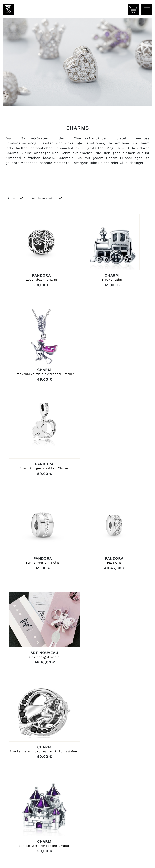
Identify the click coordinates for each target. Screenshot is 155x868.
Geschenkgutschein (40, 595)
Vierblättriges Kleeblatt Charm (112, 392)
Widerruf (58, 861)
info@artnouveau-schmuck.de (31, 833)
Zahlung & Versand (23, 861)
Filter (12, 202)
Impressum (105, 861)
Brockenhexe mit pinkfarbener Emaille (40, 392)
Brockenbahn (112, 290)
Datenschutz (137, 861)
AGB (81, 861)
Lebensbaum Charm (40, 290)
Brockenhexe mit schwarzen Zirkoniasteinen (112, 597)
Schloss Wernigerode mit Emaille (40, 700)
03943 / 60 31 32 (20, 828)
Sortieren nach (43, 202)
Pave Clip (112, 494)
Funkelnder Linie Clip (40, 494)
